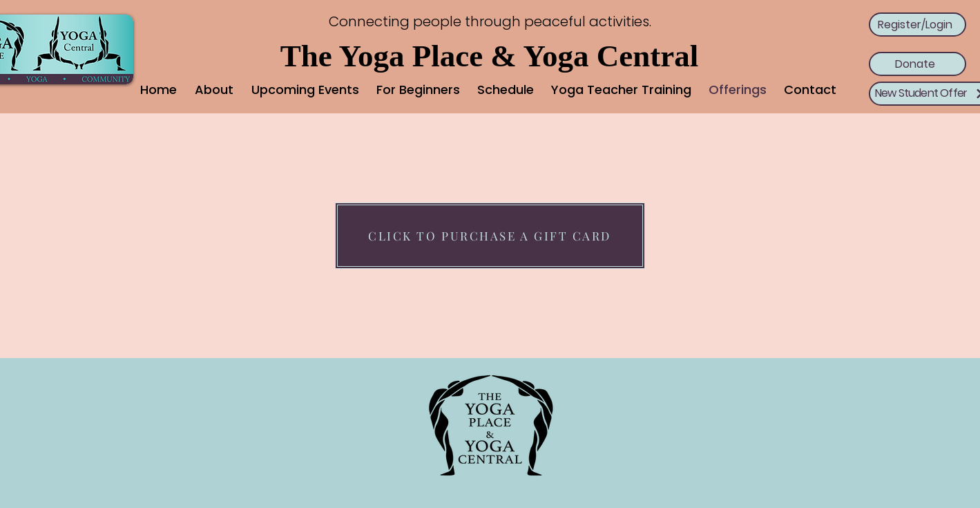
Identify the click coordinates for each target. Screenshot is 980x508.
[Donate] (917, 64)
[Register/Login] (917, 25)
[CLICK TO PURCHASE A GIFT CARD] (490, 236)
